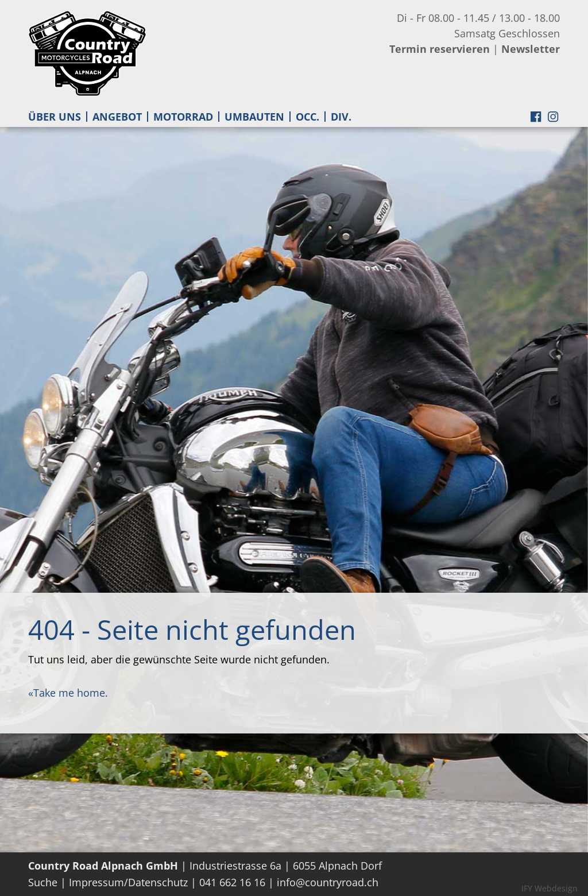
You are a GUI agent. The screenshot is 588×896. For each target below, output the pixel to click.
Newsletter (531, 49)
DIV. (341, 117)
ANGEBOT (117, 117)
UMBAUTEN (254, 117)
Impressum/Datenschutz (128, 882)
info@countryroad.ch (328, 882)
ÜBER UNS (55, 117)
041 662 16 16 (232, 882)
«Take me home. (68, 693)
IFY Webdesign (550, 888)
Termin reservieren (440, 49)
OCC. (307, 117)
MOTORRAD (183, 117)
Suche (43, 882)
